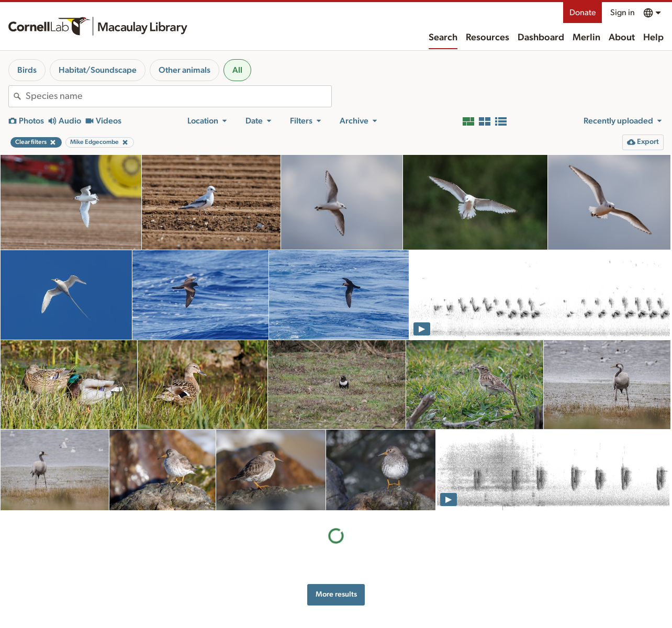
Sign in (623, 13)
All (237, 70)
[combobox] (178, 96)
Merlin (586, 38)
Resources (488, 38)
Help (653, 38)
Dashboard (541, 38)
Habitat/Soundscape (98, 70)
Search (443, 38)
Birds (27, 70)
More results (336, 594)
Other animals (184, 70)
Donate (583, 13)
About (622, 38)
